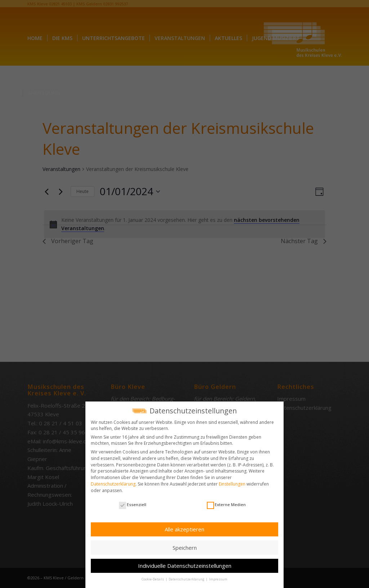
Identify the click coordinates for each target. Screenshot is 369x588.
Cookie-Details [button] (153, 579)
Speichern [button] (185, 547)
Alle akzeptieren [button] (184, 529)
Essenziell (133, 504)
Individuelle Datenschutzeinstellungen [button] (185, 565)
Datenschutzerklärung (113, 484)
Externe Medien (226, 504)
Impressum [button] (218, 579)
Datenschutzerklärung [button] (187, 579)
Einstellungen (232, 484)
